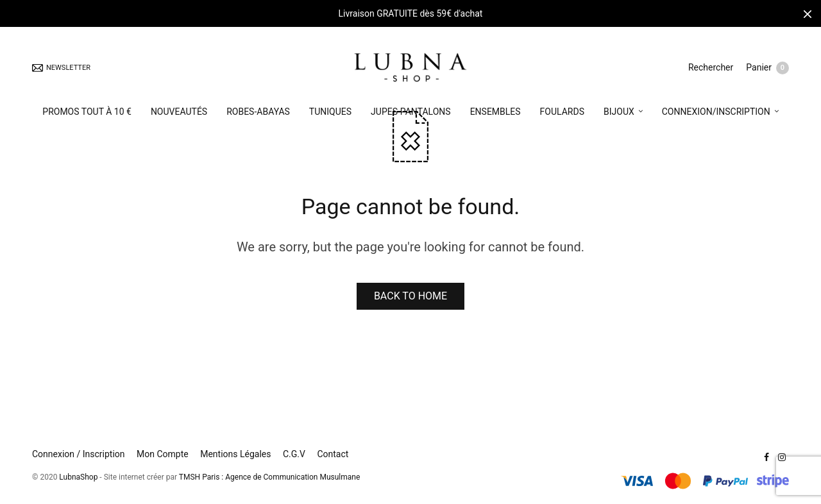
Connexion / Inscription (79, 454)
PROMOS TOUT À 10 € (87, 112)
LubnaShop (78, 477)
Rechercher (711, 67)
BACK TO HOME (410, 296)
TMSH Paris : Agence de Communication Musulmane (269, 477)
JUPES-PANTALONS (411, 112)
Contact (333, 454)
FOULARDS (562, 112)
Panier (767, 68)
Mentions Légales (235, 454)
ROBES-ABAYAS (258, 112)
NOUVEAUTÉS (179, 112)
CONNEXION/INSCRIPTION (716, 112)
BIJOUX (619, 112)
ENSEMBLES (495, 112)
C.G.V (294, 454)
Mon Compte (163, 454)
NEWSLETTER (61, 68)
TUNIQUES (330, 112)
